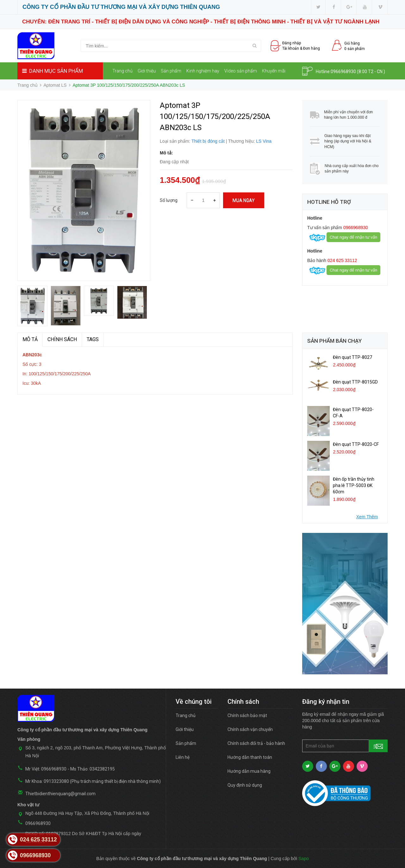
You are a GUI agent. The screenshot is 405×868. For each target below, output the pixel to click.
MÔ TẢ (30, 339)
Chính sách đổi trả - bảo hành (256, 743)
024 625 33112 (342, 260)
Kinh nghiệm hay (203, 71)
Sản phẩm (171, 71)
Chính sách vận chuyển (250, 729)
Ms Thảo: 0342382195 (93, 769)
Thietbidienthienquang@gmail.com (60, 794)
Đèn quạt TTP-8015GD (355, 382)
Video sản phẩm (241, 71)
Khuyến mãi (274, 71)
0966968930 (343, 72)
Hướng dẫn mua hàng (249, 771)
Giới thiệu (147, 71)
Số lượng (169, 200)
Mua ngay (244, 200)
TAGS (93, 339)
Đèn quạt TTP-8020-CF (356, 444)
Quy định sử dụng (245, 785)
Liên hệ (122, 88)
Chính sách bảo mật (247, 715)
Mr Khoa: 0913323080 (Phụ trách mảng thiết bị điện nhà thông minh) (93, 781)
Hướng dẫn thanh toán (250, 757)
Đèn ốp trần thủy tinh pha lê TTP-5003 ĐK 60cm (354, 485)
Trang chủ (122, 71)
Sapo (304, 859)
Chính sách (62, 339)
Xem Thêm (367, 517)
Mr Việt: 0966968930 (46, 769)
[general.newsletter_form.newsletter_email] (345, 746)
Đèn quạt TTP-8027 (352, 357)
